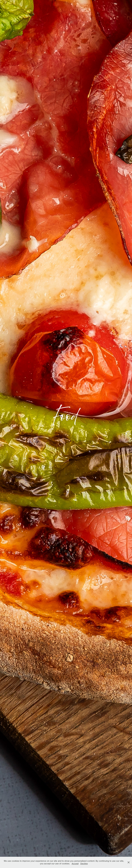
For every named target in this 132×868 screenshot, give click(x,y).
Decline (84, 864)
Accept (75, 864)
